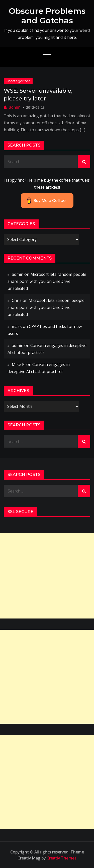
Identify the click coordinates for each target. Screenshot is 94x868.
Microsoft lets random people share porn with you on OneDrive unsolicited (47, 281)
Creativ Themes (62, 858)
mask (17, 326)
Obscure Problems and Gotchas (47, 16)
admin (15, 107)
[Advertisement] (47, 576)
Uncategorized (18, 81)
